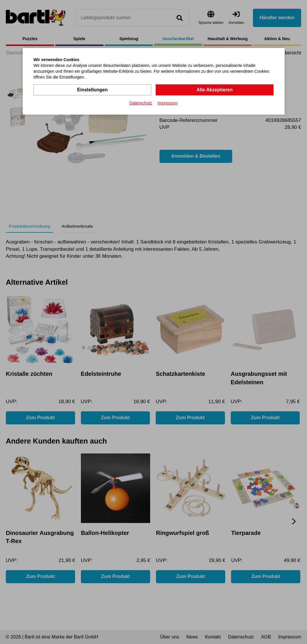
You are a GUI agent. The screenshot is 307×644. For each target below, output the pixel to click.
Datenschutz (141, 103)
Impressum (167, 103)
